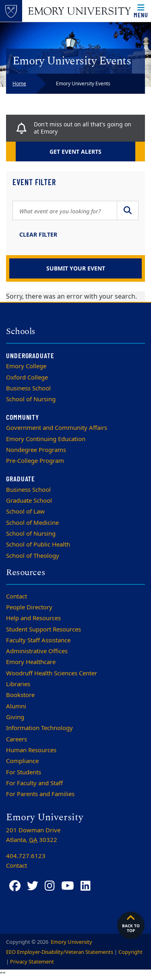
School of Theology (33, 556)
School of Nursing (31, 399)
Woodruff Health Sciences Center (52, 673)
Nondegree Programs (36, 450)
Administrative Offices (37, 651)
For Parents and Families (40, 794)
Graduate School (29, 501)
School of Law (25, 512)
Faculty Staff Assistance (38, 640)
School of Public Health (38, 545)
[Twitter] (33, 886)
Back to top (131, 923)
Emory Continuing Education (46, 439)
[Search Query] (65, 210)
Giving (15, 717)
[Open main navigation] (141, 11)
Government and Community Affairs (57, 428)
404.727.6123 (26, 856)
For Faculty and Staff (34, 783)
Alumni (16, 706)
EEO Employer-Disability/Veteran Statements (60, 952)
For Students (24, 772)
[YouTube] (68, 886)
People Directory (29, 607)
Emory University (71, 942)
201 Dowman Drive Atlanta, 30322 (33, 835)
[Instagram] (50, 886)
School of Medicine (32, 523)
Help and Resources (33, 618)
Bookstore (20, 695)
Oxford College (27, 378)
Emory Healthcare (31, 662)
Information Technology (39, 728)
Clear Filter (38, 234)
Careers (17, 739)
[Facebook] (15, 886)
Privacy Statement (32, 962)
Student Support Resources (43, 629)
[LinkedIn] (86, 886)
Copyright (130, 952)
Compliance (22, 761)
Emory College (26, 366)
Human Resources (31, 750)
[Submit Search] (128, 210)
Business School (28, 388)
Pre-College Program (35, 461)
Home (19, 84)
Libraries (18, 684)
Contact (17, 596)
